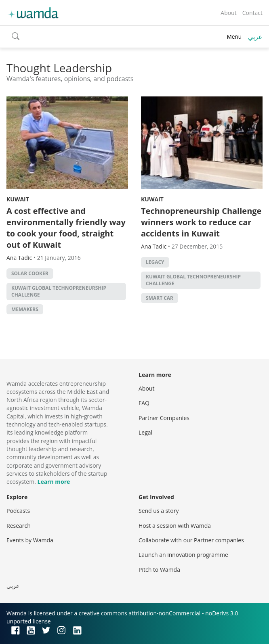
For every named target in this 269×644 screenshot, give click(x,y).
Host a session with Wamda (175, 526)
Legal (145, 432)
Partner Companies (164, 418)
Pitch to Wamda (159, 570)
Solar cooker (30, 273)
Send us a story (159, 511)
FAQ (144, 403)
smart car (160, 298)
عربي (255, 37)
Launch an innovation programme (183, 555)
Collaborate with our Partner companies (191, 540)
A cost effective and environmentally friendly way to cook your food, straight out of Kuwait (66, 228)
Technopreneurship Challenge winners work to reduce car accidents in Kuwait (201, 222)
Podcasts (18, 511)
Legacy (155, 262)
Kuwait (18, 199)
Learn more (54, 482)
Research (19, 526)
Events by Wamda (30, 540)
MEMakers (25, 309)
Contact (252, 13)
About (228, 13)
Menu (234, 37)
